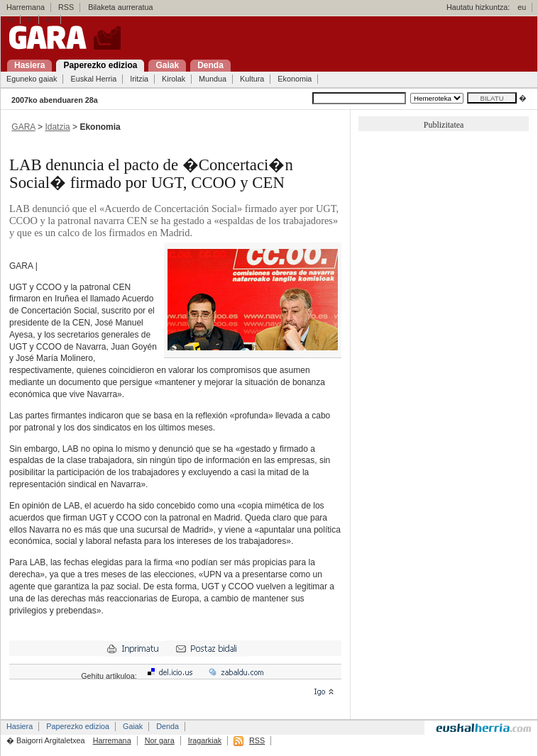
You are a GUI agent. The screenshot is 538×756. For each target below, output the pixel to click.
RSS (66, 7)
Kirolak (174, 79)
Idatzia (57, 127)
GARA (23, 127)
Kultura (252, 79)
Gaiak (133, 726)
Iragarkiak (205, 740)
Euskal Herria (93, 79)
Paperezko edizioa (78, 726)
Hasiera (20, 726)
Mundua (213, 79)
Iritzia (139, 79)
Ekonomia (295, 79)
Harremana (26, 7)
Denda (168, 726)
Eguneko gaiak (32, 79)
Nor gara (160, 740)
